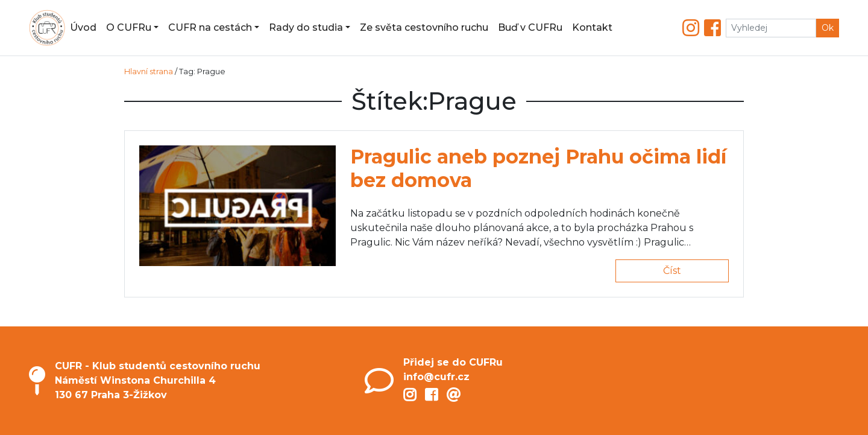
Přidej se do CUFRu (453, 362)
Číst (672, 271)
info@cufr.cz (436, 377)
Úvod (83, 27)
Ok (828, 28)
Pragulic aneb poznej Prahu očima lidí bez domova (538, 168)
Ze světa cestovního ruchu (424, 27)
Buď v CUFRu (530, 27)
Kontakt (592, 27)
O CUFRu (129, 27)
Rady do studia (306, 27)
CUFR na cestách (210, 27)
